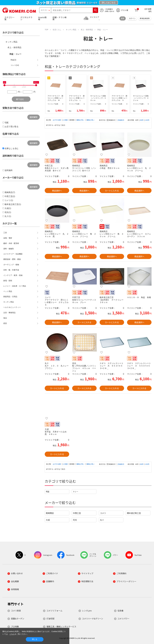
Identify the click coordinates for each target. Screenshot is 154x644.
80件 (142, 120)
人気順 (66, 120)
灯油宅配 (50, 618)
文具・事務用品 (9, 313)
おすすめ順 (57, 120)
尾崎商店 (50, 513)
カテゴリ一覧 (9, 18)
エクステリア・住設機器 (13, 254)
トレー (76, 491)
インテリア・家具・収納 (13, 275)
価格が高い (91, 120)
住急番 (120, 611)
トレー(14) (15, 65)
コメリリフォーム (54, 611)
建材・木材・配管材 (11, 243)
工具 (5, 233)
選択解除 (34, 117)
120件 (147, 120)
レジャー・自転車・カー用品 (15, 286)
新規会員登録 (145, 18)
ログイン (132, 18)
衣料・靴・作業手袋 (11, 270)
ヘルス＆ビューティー (12, 307)
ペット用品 (8, 291)
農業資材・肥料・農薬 (12, 259)
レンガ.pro (87, 611)
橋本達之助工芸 (134, 513)
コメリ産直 (16, 611)
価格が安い (81, 120)
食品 (5, 318)
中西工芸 (77, 513)
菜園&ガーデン (18, 618)
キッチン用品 (11, 42)
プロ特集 (15, 626)
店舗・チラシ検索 (59, 18)
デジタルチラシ (26, 18)
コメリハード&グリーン (93, 618)
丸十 (102, 520)
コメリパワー (123, 618)
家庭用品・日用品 (10, 297)
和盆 (48, 491)
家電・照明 (8, 281)
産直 (5, 323)
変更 (123, 18)
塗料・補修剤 (9, 249)
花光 (75, 520)
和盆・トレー (15, 54)
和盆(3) (13, 60)
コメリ (103, 513)
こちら (12, 634)
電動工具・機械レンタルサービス (61, 626)
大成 (48, 520)
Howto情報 (42, 18)
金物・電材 (8, 238)
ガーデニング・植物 (11, 265)
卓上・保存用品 (14, 47)
